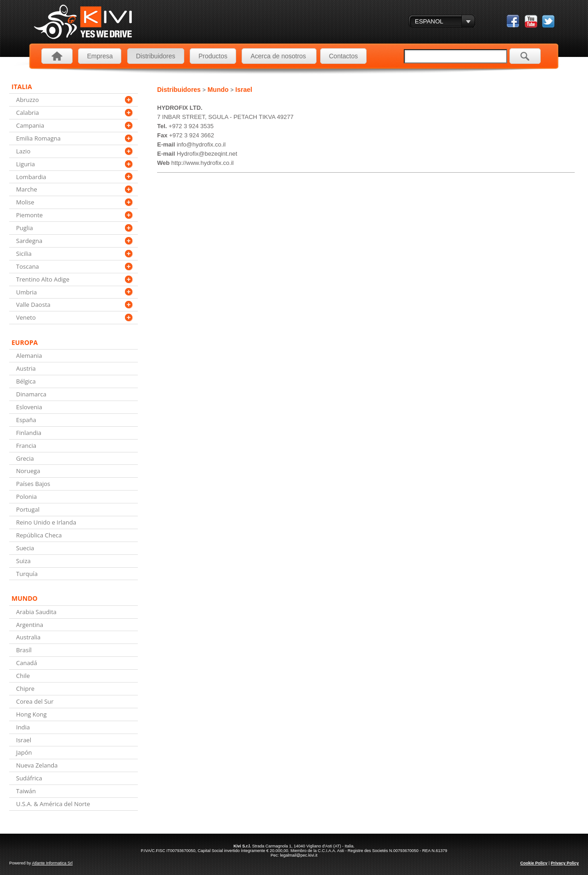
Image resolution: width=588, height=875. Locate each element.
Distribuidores (156, 56)
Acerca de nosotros (279, 56)
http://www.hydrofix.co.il (203, 163)
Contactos (343, 56)
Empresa (100, 56)
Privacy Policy (565, 863)
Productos (213, 56)
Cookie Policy (534, 863)
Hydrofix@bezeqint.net (207, 154)
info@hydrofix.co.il (201, 144)
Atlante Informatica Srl (53, 863)
